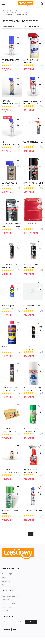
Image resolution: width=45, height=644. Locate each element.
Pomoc (5, 585)
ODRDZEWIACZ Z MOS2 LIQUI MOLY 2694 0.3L (33, 389)
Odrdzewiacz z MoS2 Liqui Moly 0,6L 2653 (10, 389)
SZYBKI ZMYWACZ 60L (32, 224)
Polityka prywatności (10, 596)
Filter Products (32, 26)
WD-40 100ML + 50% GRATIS (32, 307)
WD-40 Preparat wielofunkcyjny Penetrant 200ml (8, 307)
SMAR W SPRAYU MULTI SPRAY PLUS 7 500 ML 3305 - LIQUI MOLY (33, 184)
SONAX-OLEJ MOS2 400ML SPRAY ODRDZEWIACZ (31, 61)
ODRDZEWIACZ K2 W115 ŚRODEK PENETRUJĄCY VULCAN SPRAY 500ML (11, 184)
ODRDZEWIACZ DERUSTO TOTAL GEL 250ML (11, 471)
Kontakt (5, 611)
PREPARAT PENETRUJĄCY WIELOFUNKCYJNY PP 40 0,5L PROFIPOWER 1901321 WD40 (32, 348)
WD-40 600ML (7, 347)
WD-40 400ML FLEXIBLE (33, 142)
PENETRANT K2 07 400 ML (33, 512)
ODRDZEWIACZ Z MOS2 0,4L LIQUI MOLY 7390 (12, 225)
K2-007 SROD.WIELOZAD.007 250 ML (11, 143)
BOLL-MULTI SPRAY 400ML (10, 512)
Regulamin (6, 600)
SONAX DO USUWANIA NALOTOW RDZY (33, 471)
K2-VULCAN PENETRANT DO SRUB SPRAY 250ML (11, 102)
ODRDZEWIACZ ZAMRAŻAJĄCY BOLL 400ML (32, 430)
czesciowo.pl (6, 10)
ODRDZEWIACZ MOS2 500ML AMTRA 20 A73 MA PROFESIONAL (32, 266)
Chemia (16, 10)
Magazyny (6, 581)
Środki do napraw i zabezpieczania (16, 12)
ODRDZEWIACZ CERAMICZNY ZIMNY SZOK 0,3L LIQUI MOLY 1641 (11, 430)
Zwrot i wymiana (8, 603)
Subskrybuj (31, 622)
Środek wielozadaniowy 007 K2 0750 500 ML (33, 102)
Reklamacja (6, 607)
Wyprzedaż (6, 577)
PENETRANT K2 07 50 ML (11, 61)
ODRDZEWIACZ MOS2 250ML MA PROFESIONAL (11, 266)
